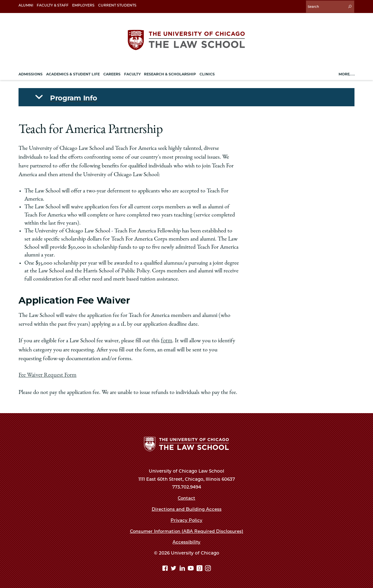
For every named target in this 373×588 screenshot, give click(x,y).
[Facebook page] (166, 568)
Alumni (26, 5)
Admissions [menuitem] (31, 73)
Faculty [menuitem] (132, 73)
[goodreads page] (200, 568)
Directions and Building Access (186, 508)
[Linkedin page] (183, 568)
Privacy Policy (187, 519)
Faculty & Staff (53, 5)
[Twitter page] (174, 568)
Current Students (117, 5)
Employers (83, 5)
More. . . (347, 73)
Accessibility (186, 541)
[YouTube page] (192, 568)
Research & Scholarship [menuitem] (170, 73)
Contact (186, 497)
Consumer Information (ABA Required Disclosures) (186, 530)
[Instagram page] (208, 568)
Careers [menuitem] (112, 73)
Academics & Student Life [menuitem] (73, 73)
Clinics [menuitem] (207, 73)
